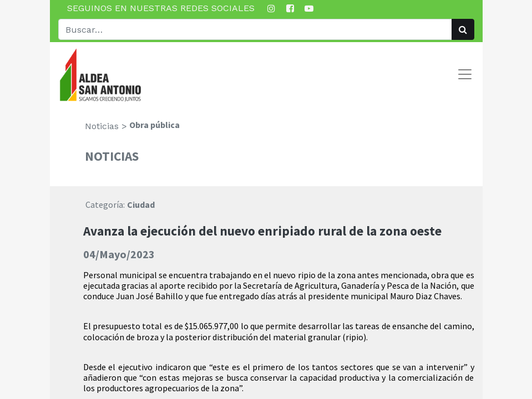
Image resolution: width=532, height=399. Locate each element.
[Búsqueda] (463, 29)
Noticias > (106, 126)
